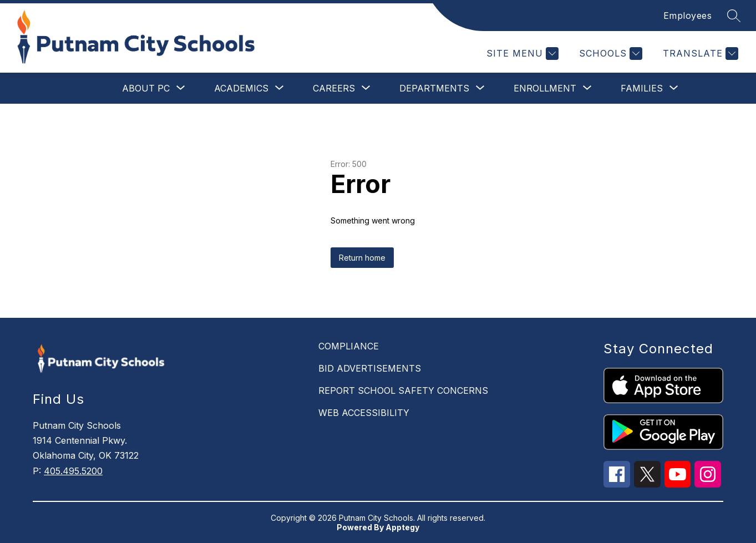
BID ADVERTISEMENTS (370, 368)
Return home (362, 258)
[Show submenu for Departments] (434, 88)
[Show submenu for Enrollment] (545, 88)
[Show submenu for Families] (642, 88)
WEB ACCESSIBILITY (364, 413)
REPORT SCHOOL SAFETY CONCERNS (403, 390)
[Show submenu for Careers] (334, 88)
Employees (688, 16)
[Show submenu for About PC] (146, 88)
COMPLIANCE (349, 346)
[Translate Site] (699, 54)
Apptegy (402, 527)
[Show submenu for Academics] (241, 88)
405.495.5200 (73, 471)
